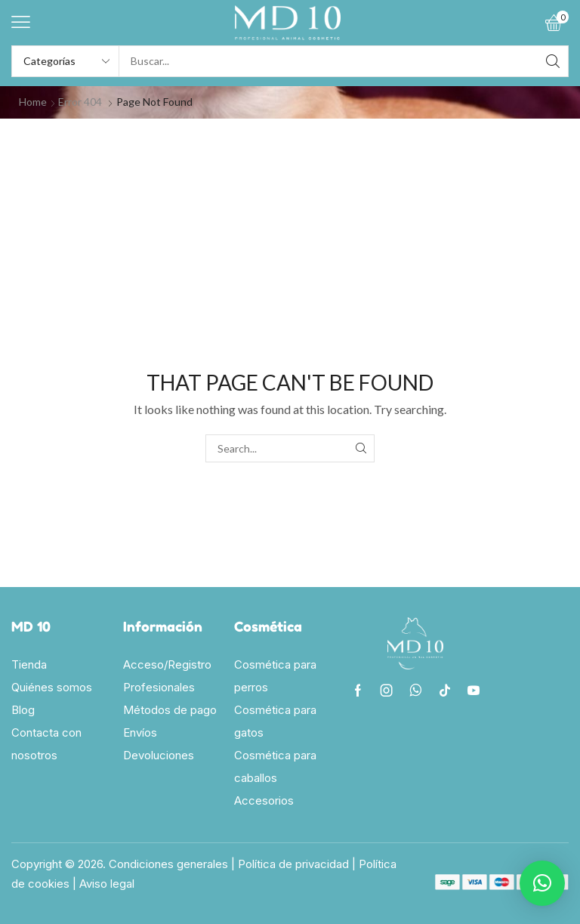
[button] (21, 22)
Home (33, 102)
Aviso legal (107, 884)
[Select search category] (66, 61)
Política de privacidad (293, 864)
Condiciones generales (168, 864)
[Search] (553, 61)
